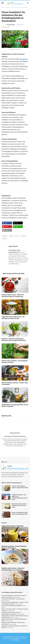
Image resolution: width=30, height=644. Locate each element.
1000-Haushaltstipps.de (15, 637)
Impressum (24, 637)
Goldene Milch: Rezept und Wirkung (12, 526)
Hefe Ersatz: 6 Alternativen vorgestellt (11, 606)
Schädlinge (23, 236)
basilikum (5, 236)
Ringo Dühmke (11, 25)
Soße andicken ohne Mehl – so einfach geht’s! (13, 599)
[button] (7, 223)
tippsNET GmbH (15, 640)
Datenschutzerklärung (9, 638)
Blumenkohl (24, 59)
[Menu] (3, 3)
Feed (16, 638)
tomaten (5, 238)
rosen (17, 236)
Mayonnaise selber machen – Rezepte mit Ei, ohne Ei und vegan (19, 505)
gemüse (11, 236)
